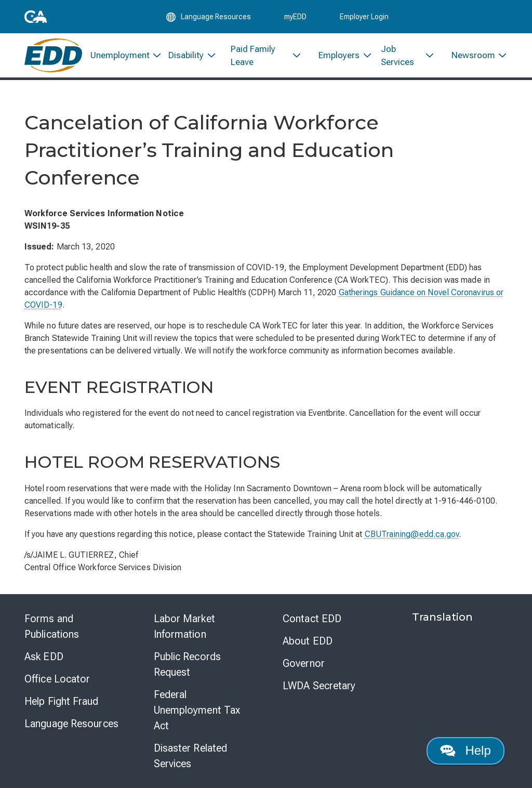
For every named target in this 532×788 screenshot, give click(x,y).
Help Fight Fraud (62, 701)
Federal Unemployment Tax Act (197, 710)
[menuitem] (121, 56)
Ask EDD (44, 656)
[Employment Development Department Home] (53, 56)
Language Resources (71, 724)
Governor (304, 663)
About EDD (308, 641)
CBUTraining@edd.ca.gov (412, 534)
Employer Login (364, 17)
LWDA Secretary (319, 686)
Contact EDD (312, 619)
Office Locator (57, 679)
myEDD (295, 17)
